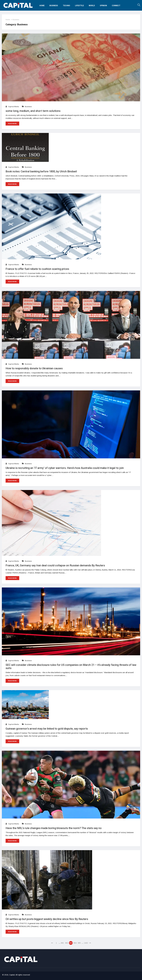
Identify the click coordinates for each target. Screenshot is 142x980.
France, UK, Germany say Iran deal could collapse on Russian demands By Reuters (55, 565)
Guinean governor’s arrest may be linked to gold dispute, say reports (47, 729)
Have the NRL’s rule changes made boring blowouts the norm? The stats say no (54, 828)
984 (75, 943)
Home (42, 6)
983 (71, 943)
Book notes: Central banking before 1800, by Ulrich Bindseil (41, 171)
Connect (116, 6)
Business (54, 6)
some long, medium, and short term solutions (33, 111)
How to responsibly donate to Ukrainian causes (34, 368)
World (92, 6)
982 (67, 943)
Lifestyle (79, 6)
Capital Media (12, 107)
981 (62, 943)
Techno (66, 6)
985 (79, 943)
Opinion (103, 6)
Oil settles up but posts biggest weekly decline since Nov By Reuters (47, 919)
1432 (86, 943)
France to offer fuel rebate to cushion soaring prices (37, 269)
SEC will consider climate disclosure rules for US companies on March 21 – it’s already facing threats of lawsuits (71, 667)
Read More (12, 124)
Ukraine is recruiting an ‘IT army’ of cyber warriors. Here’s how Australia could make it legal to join (65, 468)
